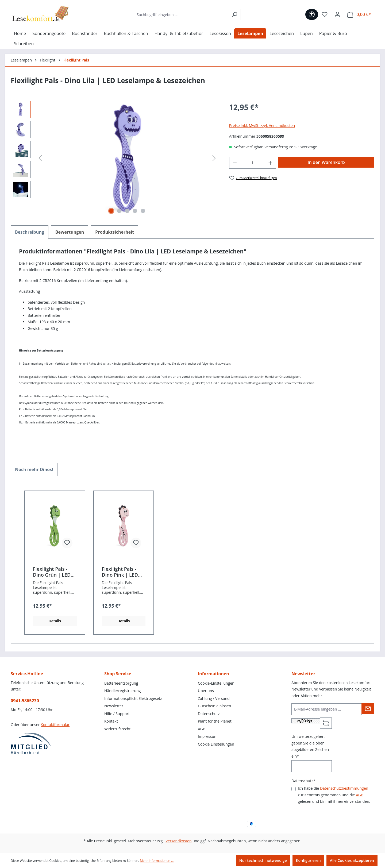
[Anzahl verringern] (235, 163)
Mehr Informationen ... (157, 861)
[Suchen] (235, 14)
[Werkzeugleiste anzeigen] (312, 14)
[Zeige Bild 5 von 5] (143, 211)
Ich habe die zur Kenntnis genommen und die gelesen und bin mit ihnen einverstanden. (334, 795)
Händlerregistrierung (122, 691)
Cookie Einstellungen (216, 744)
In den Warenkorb (326, 162)
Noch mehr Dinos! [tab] (34, 469)
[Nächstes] (214, 158)
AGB (202, 729)
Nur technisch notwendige (263, 860)
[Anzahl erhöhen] (271, 163)
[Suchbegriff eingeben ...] (181, 14)
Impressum (208, 736)
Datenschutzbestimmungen (344, 788)
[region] (115, 158)
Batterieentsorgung (121, 683)
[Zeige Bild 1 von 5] (111, 211)
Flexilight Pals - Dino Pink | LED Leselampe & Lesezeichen (120, 572)
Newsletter (114, 706)
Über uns (206, 691)
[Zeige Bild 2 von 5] (119, 211)
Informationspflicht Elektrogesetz (133, 698)
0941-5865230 (25, 701)
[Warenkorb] (359, 15)
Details (55, 621)
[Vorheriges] (40, 158)
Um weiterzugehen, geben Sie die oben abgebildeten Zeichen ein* (310, 746)
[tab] (30, 232)
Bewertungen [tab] (70, 232)
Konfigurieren (308, 860)
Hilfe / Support (117, 714)
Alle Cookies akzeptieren (352, 860)
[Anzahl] (253, 163)
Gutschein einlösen (214, 706)
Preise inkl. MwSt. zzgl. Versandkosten (262, 126)
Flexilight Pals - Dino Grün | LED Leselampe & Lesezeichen (52, 572)
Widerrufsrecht (117, 729)
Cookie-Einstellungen (216, 683)
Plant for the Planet (215, 721)
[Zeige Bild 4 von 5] (135, 211)
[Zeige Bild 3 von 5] (127, 211)
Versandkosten (178, 841)
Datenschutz (209, 714)
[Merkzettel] (325, 14)
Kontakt (111, 721)
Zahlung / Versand (214, 698)
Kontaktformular (55, 725)
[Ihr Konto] (337, 14)
